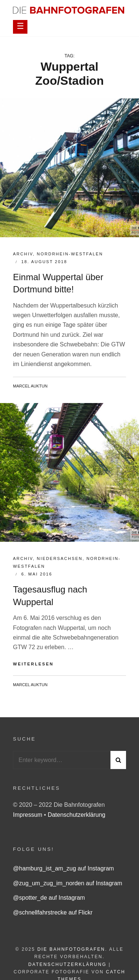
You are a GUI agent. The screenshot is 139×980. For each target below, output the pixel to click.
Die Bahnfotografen (71, 949)
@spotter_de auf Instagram (49, 898)
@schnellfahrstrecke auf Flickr (53, 912)
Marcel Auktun (30, 386)
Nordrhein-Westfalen (70, 254)
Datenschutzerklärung (77, 815)
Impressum (29, 815)
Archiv (23, 254)
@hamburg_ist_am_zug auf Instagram (63, 868)
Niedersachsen (59, 558)
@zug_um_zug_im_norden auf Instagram (68, 883)
